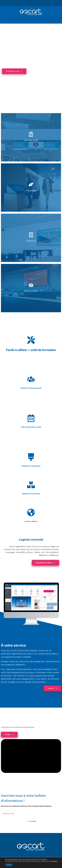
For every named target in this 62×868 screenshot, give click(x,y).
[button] (31, 3)
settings (54, 861)
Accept (9, 865)
